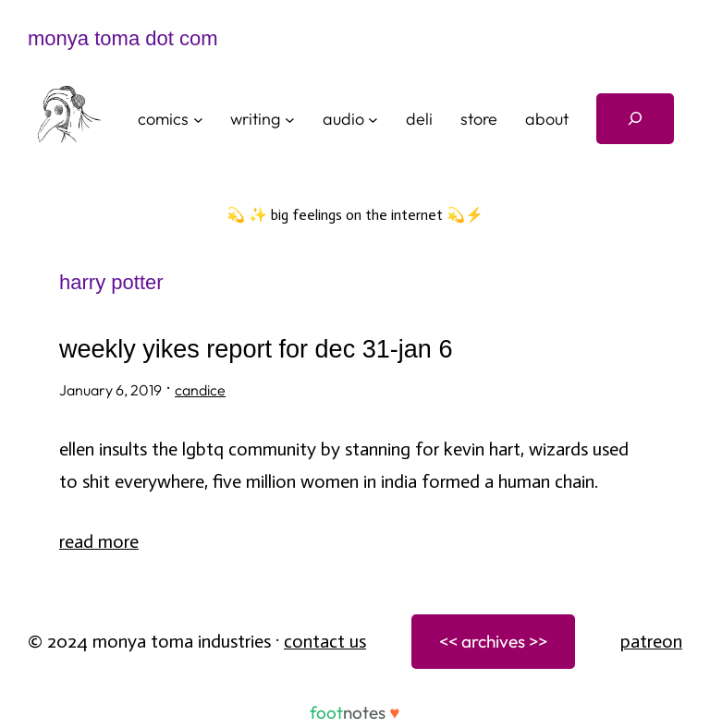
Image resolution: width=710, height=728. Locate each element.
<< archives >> (493, 641)
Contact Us (325, 641)
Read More (99, 541)
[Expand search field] (635, 119)
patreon (651, 641)
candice (200, 390)
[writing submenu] (290, 119)
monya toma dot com (123, 38)
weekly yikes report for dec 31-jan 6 (256, 350)
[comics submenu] (198, 119)
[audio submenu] (373, 119)
